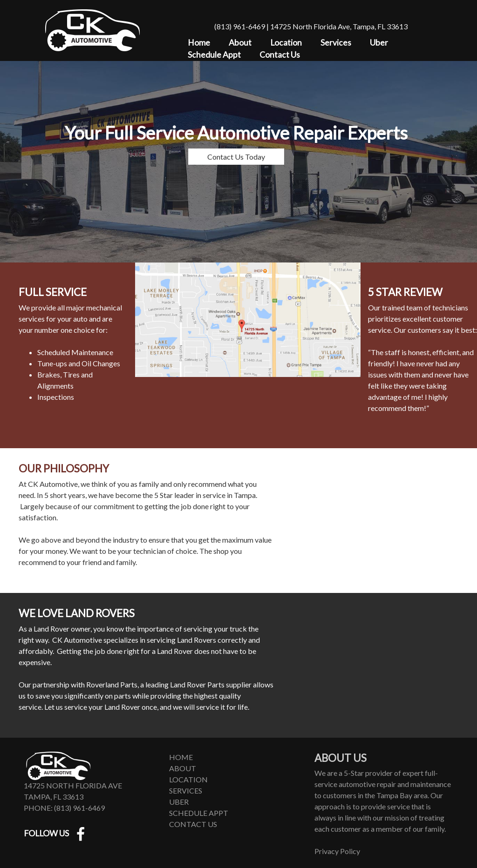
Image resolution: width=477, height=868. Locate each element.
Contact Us (280, 55)
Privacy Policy (337, 851)
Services (336, 43)
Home (199, 43)
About (240, 43)
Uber (379, 43)
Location (286, 43)
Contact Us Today (236, 157)
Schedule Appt (214, 55)
